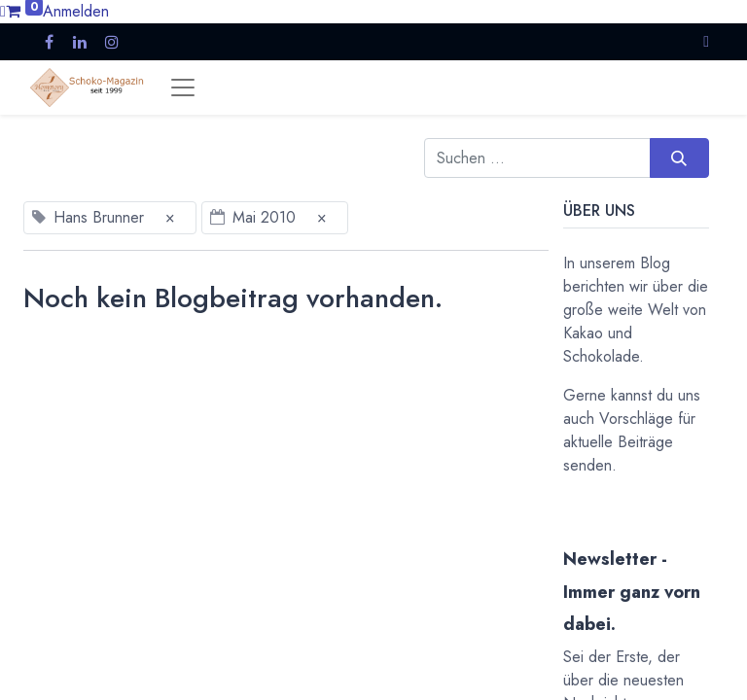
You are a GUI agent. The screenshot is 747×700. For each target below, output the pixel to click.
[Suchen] (679, 157)
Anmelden (76, 11)
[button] (706, 41)
